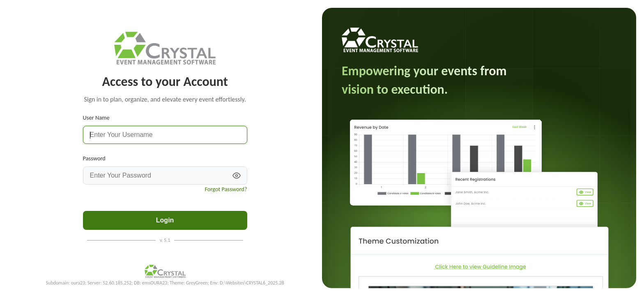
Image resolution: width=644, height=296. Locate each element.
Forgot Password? (226, 189)
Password (94, 158)
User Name (96, 118)
